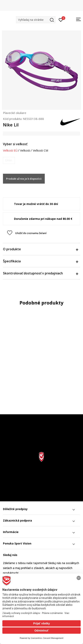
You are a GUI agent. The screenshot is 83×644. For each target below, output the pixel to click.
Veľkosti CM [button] (41, 151)
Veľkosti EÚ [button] (10, 151)
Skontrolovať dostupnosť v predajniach (41, 273)
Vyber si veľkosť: (15, 144)
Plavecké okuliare (15, 113)
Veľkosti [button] (25, 151)
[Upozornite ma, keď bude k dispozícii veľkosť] (9, 160)
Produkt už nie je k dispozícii (24, 179)
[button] (36, 20)
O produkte (41, 249)
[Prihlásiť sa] (61, 20)
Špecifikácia (41, 261)
